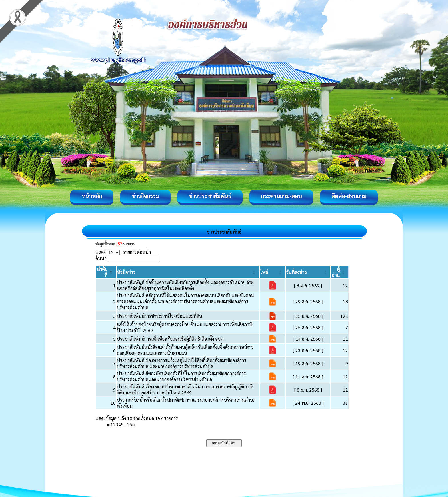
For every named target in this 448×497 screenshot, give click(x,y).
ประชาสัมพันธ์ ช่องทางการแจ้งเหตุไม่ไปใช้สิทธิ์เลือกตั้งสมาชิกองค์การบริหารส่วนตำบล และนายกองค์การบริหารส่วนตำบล (182, 363)
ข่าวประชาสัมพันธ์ (210, 196)
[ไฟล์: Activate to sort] (273, 272)
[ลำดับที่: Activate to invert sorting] (106, 272)
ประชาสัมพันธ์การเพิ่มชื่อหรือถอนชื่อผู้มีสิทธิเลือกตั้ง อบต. (171, 339)
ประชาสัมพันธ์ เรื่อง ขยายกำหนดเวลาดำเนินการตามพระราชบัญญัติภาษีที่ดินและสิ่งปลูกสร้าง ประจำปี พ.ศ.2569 (185, 390)
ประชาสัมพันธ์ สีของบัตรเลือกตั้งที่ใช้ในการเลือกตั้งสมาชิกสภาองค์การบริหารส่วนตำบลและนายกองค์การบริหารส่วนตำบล (181, 376)
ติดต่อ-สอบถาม (349, 196)
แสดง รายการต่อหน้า (123, 252)
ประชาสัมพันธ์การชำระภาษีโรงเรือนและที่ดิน (160, 316)
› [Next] (133, 424)
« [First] (108, 424)
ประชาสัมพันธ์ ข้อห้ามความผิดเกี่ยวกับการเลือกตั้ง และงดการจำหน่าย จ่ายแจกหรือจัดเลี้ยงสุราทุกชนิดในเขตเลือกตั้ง (185, 285)
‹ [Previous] (110, 424)
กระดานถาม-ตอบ (281, 196)
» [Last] (135, 424)
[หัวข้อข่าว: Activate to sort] (188, 272)
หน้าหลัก (92, 196)
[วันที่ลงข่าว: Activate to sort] (308, 272)
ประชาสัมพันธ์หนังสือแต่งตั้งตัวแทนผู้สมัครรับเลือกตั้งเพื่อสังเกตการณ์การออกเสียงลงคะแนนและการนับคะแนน (185, 350)
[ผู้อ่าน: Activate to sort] (340, 272)
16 (129, 424)
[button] (126, 272)
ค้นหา (101, 258)
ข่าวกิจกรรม (145, 196)
